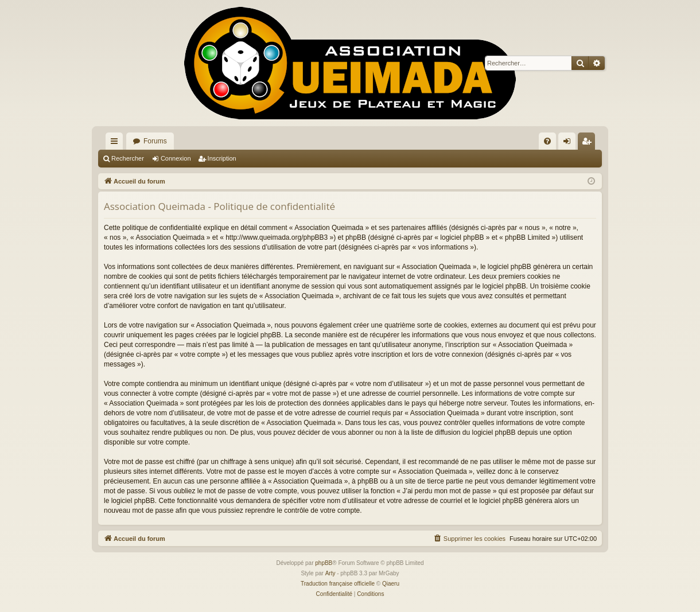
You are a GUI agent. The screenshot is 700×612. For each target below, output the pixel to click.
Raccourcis (116, 143)
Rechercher (128, 158)
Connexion (176, 158)
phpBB (324, 563)
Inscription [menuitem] (589, 143)
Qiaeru (391, 584)
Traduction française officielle (338, 584)
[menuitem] (547, 141)
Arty (330, 573)
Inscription (222, 158)
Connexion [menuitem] (569, 143)
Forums (155, 141)
